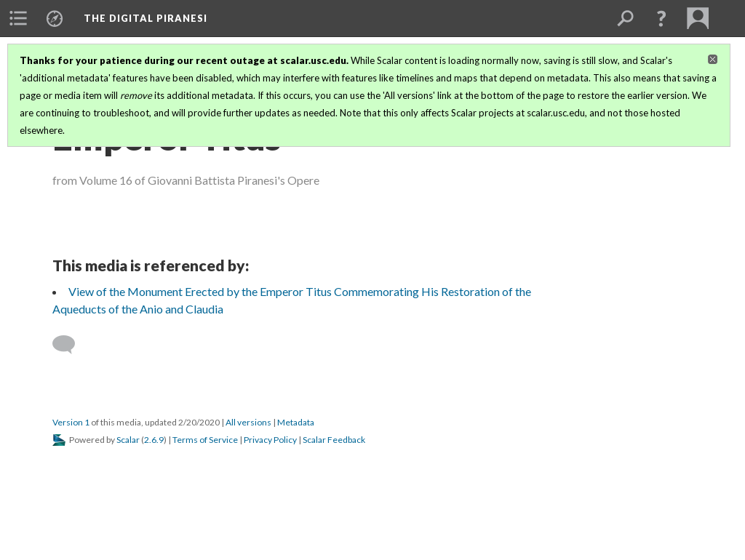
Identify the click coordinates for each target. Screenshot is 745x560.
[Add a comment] (70, 345)
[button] (661, 18)
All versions (248, 422)
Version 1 (71, 422)
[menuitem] (18, 18)
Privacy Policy (270, 440)
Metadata (296, 422)
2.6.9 (154, 440)
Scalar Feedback (334, 440)
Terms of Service (205, 440)
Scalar (128, 440)
